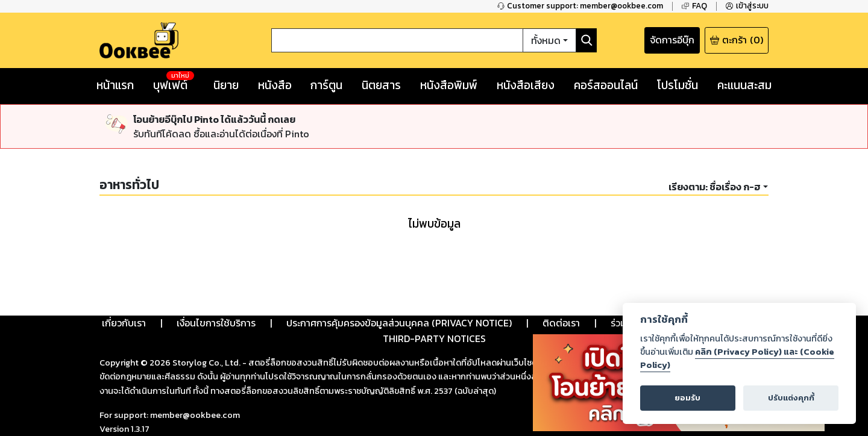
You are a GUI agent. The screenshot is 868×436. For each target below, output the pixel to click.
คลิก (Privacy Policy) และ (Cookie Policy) (737, 358)
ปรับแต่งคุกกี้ (791, 398)
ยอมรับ (687, 398)
